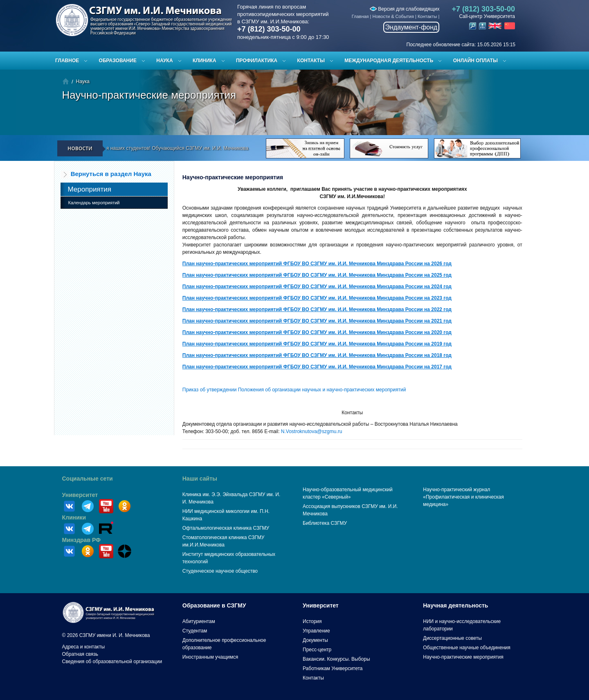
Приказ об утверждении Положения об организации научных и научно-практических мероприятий (294, 390)
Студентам (195, 631)
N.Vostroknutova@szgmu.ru (312, 431)
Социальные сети (88, 479)
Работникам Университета (333, 668)
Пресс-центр (317, 650)
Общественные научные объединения (467, 648)
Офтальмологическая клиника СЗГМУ (226, 528)
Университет (80, 495)
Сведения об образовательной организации (112, 662)
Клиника (205, 61)
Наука (164, 61)
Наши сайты (200, 479)
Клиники (74, 517)
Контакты (427, 16)
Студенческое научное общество (220, 571)
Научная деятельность (455, 605)
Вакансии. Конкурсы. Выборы (336, 659)
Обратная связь (80, 654)
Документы (315, 640)
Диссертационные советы (452, 638)
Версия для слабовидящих (405, 9)
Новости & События (393, 16)
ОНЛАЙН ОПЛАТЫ (475, 61)
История (312, 621)
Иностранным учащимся (210, 657)
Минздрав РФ (82, 540)
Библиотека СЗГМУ (325, 523)
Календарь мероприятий (94, 203)
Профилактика (257, 61)
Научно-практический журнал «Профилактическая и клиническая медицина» (463, 497)
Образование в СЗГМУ (214, 605)
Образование (118, 61)
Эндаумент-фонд (411, 27)
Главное (67, 61)
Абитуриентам (199, 621)
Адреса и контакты (84, 647)
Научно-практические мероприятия (463, 657)
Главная (360, 16)
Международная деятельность (389, 61)
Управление (316, 631)
